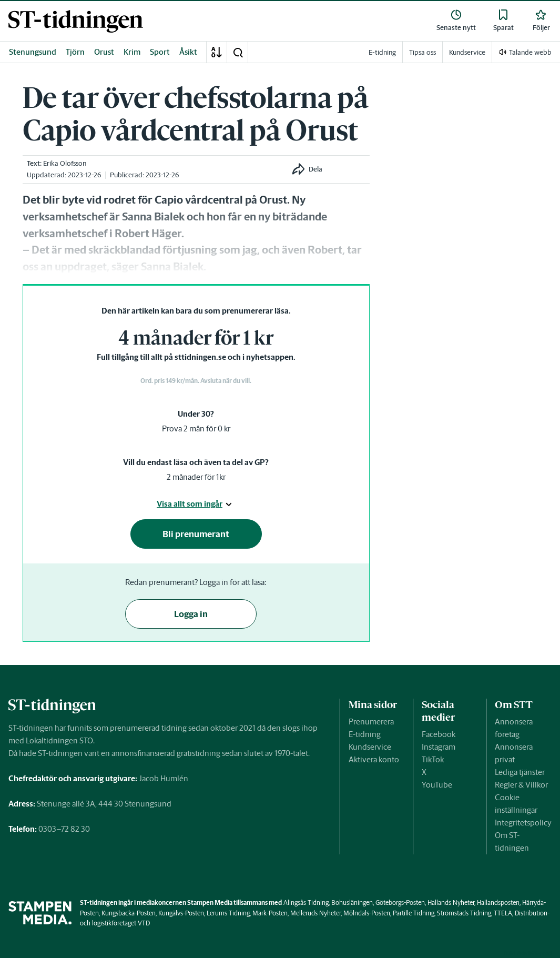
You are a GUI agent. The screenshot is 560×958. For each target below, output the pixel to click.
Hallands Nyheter (451, 902)
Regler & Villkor (521, 785)
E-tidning (365, 734)
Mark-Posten (270, 913)
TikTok (433, 759)
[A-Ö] (217, 52)
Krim (132, 52)
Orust (104, 52)
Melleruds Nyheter (315, 913)
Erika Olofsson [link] (65, 163)
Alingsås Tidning (306, 902)
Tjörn (75, 52)
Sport (160, 52)
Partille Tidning (414, 913)
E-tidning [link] (382, 52)
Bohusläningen (352, 902)
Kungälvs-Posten (181, 913)
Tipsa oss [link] (422, 52)
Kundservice (370, 747)
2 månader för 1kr (196, 477)
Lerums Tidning (228, 913)
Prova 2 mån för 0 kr (196, 428)
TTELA (503, 913)
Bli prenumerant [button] (196, 534)
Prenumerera (371, 722)
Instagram (439, 747)
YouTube (437, 785)
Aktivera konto (374, 759)
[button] (238, 52)
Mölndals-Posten (367, 913)
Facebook (439, 734)
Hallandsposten (498, 902)
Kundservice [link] (467, 52)
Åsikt (188, 52)
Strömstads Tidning (464, 913)
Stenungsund (33, 52)
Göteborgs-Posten (400, 902)
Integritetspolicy (523, 823)
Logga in (191, 614)
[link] (76, 21)
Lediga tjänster (520, 772)
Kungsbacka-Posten (129, 913)
